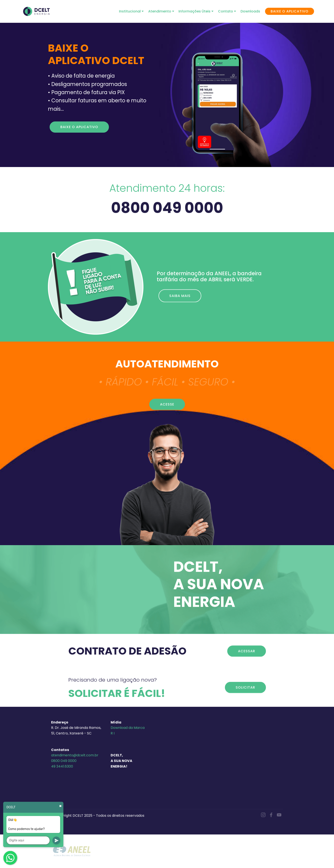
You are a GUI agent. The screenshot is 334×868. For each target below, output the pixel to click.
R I (113, 779)
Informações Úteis (194, 11)
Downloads (250, 11)
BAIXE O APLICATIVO (290, 11)
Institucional (130, 11)
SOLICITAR (245, 698)
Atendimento (160, 11)
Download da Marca (128, 774)
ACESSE (167, 415)
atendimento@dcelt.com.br (75, 801)
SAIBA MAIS (180, 307)
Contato (226, 11)
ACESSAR (247, 661)
